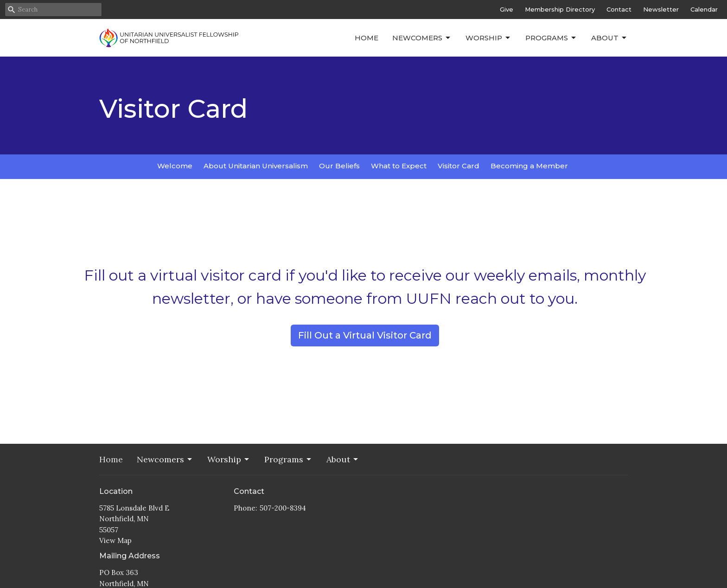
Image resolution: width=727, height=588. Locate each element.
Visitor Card (459, 166)
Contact (619, 9)
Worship (488, 38)
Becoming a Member (529, 166)
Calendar (704, 9)
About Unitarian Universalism (256, 166)
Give (507, 9)
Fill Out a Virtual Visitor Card (365, 335)
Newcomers (422, 38)
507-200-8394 (283, 508)
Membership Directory (560, 9)
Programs (551, 38)
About (609, 38)
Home (367, 38)
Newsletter (661, 9)
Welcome (175, 166)
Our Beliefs (339, 166)
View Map (115, 540)
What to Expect (399, 166)
